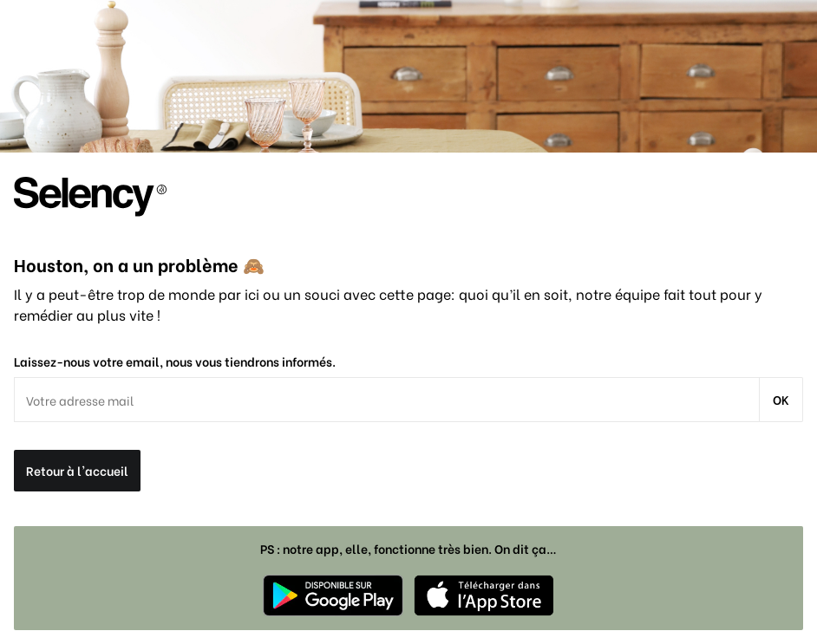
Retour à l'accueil (77, 470)
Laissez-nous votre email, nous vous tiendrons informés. (175, 361)
